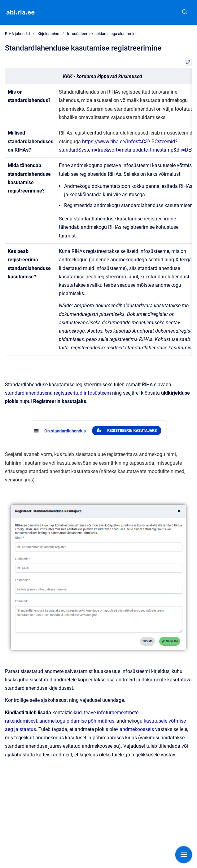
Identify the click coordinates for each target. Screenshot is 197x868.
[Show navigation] (184, 855)
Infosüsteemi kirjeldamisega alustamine (102, 34)
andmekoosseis (137, 729)
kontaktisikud (67, 713)
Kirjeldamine (48, 34)
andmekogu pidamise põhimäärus (77, 721)
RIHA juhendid (17, 34)
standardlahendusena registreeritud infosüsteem (58, 393)
